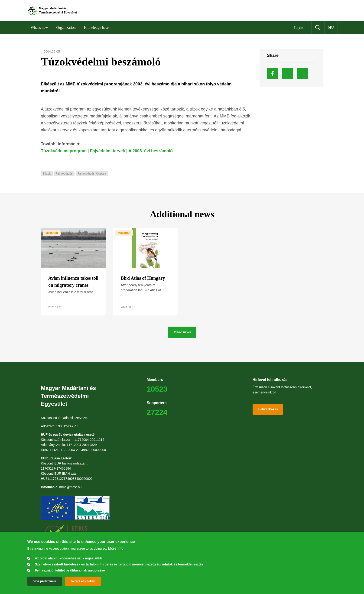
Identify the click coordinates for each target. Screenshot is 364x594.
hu (331, 32)
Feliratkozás (268, 414)
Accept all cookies (83, 581)
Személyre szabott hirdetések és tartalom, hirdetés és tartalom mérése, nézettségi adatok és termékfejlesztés (119, 564)
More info (116, 548)
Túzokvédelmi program (64, 156)
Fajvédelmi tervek (108, 156)
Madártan (52, 238)
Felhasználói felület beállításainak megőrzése (70, 570)
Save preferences (45, 581)
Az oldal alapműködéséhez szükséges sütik (68, 558)
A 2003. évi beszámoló (151, 156)
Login (299, 33)
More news (182, 337)
